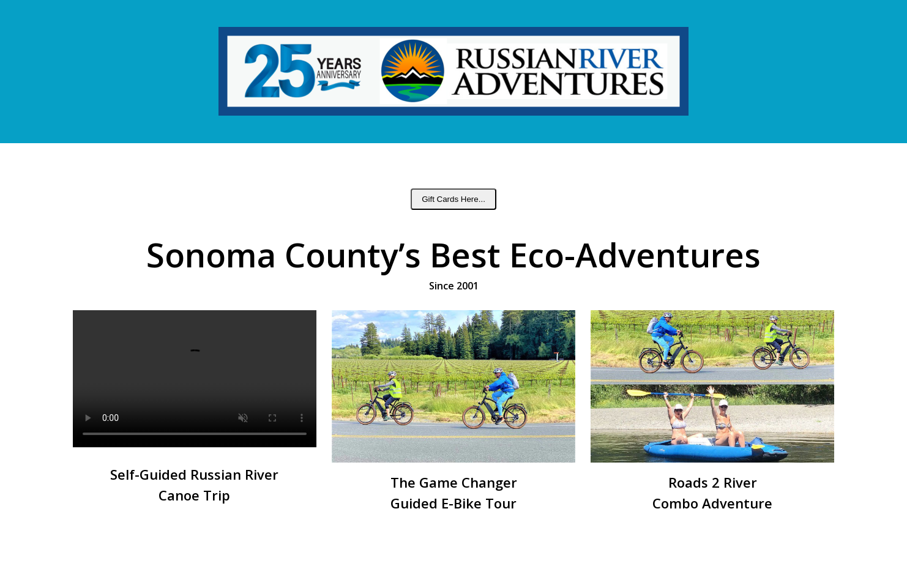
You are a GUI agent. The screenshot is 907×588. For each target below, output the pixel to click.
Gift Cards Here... (453, 199)
